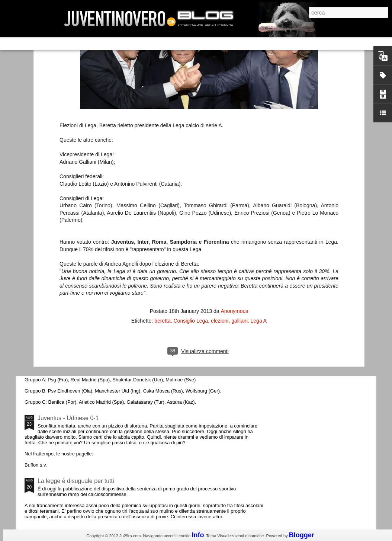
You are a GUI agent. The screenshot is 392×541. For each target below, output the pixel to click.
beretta (163, 200)
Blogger (302, 535)
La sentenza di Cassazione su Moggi (330, 223)
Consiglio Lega (191, 200)
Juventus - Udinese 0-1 (68, 418)
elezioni (220, 200)
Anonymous (234, 190)
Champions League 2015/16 (75, 355)
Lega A (259, 200)
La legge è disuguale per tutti (76, 481)
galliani (240, 200)
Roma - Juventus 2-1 (65, 323)
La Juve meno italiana (67, 282)
